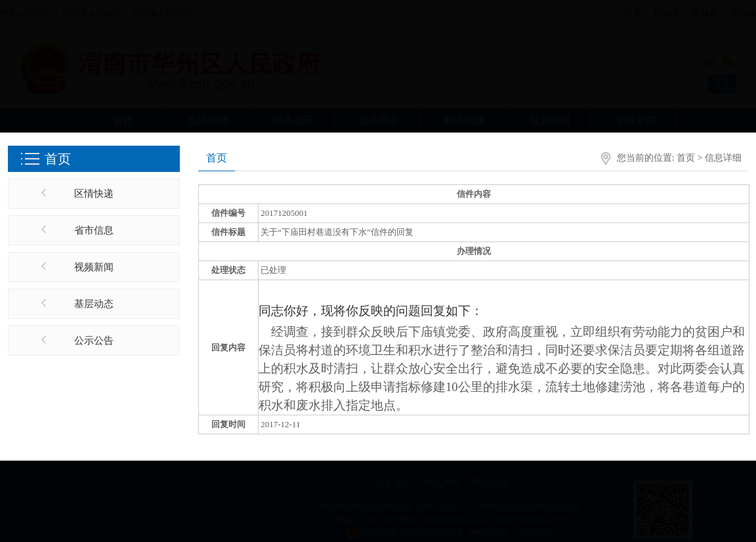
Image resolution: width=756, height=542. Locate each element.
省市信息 (94, 230)
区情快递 (94, 194)
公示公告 (94, 341)
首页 (686, 158)
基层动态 (94, 304)
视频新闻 (94, 267)
